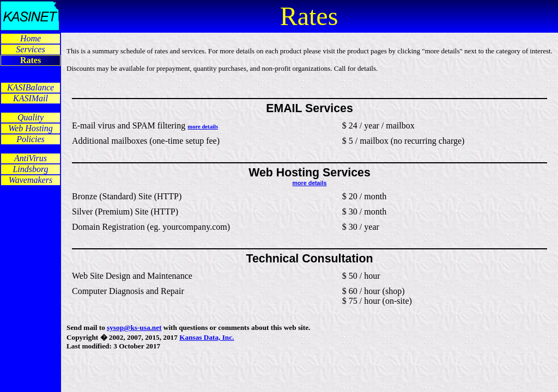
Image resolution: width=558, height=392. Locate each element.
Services (30, 49)
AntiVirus (31, 158)
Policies (31, 139)
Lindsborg (30, 169)
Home (31, 38)
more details (203, 127)
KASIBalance (31, 87)
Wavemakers (31, 180)
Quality (31, 117)
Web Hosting (31, 128)
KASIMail (31, 98)
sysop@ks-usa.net (134, 327)
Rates (31, 60)
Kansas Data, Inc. (207, 337)
